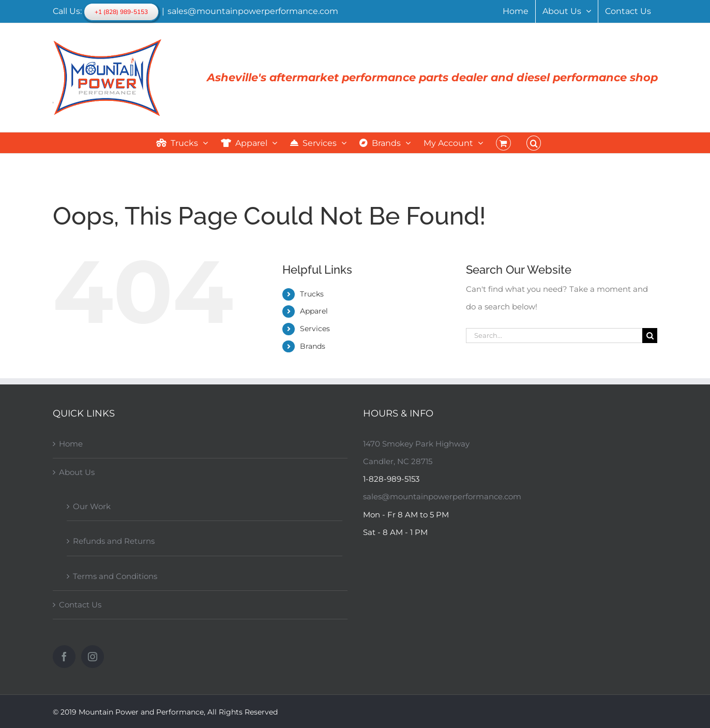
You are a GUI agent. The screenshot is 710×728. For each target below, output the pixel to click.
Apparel (314, 311)
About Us (77, 472)
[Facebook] (64, 657)
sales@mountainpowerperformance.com (253, 11)
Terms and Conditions (115, 576)
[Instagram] (93, 657)
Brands (313, 346)
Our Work (92, 506)
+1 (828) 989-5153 (121, 12)
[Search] (650, 336)
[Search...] (554, 336)
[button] (534, 143)
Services (315, 329)
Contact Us (80, 605)
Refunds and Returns (114, 541)
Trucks (312, 294)
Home (71, 444)
